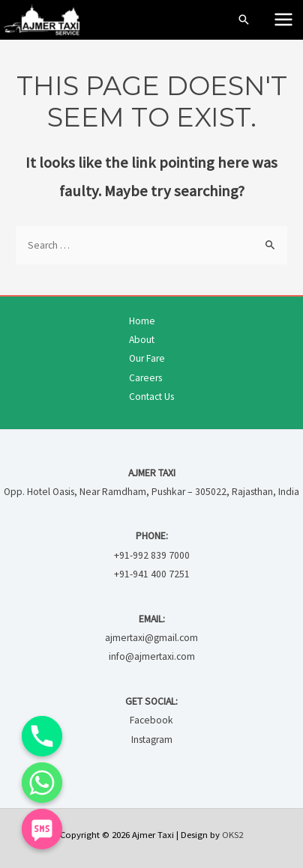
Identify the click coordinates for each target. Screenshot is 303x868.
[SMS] (42, 829)
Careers (145, 378)
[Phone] (42, 736)
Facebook (151, 720)
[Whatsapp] (42, 783)
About (142, 340)
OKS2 (232, 834)
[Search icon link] (244, 19)
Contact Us (151, 397)
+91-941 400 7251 (152, 574)
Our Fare (147, 358)
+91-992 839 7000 (152, 555)
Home (142, 321)
